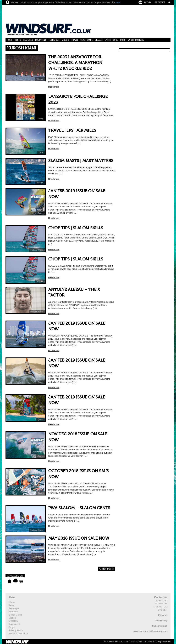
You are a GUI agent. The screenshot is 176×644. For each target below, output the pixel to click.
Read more (54, 87)
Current (40, 213)
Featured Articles (37, 250)
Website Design (155, 642)
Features (28, 40)
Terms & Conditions (19, 633)
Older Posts (106, 569)
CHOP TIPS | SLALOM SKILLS (76, 228)
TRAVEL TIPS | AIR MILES (72, 130)
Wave (168, 642)
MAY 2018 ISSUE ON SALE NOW (79, 538)
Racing (41, 119)
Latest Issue (111, 40)
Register (160, 2)
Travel (75, 40)
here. (118, 2)
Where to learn (136, 40)
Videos (65, 40)
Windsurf (40, 79)
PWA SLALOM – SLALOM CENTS (79, 508)
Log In (148, 2)
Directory (13, 621)
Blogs (12, 627)
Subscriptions (160, 626)
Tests (18, 40)
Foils (123, 40)
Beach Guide (87, 40)
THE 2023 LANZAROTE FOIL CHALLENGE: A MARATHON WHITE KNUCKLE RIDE (75, 63)
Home (10, 40)
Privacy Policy (16, 630)
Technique (54, 40)
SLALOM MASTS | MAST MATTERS (81, 161)
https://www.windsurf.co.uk (116, 642)
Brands (99, 40)
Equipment (41, 40)
